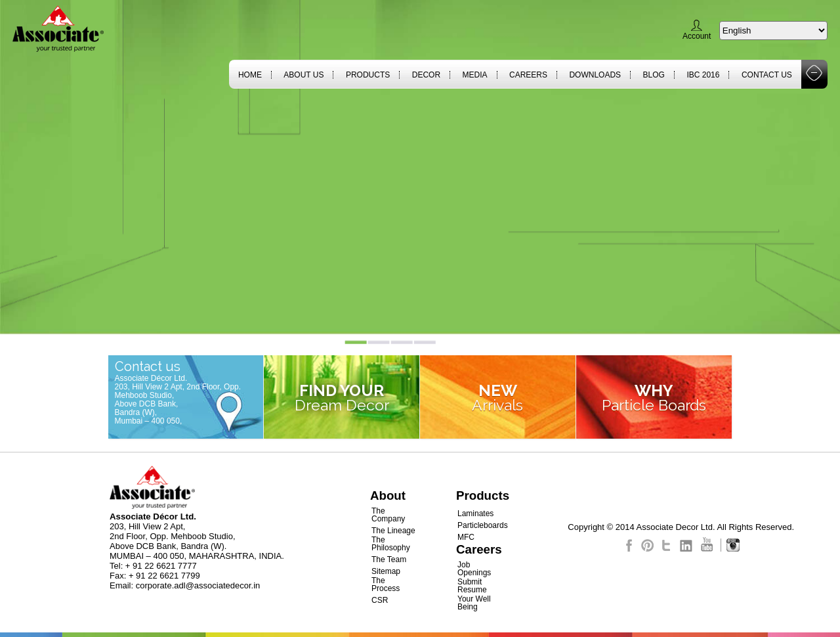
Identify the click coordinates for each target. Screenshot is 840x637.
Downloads (595, 75)
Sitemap (386, 571)
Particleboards (483, 525)
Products (368, 75)
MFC (466, 537)
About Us (304, 75)
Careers (528, 75)
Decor (426, 75)
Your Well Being (474, 603)
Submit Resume (472, 586)
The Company (388, 515)
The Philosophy (391, 544)
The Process (386, 584)
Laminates (475, 514)
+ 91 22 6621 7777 (161, 566)
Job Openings (474, 569)
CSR (380, 600)
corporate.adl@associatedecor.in (198, 585)
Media (475, 75)
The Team (389, 560)
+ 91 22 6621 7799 (164, 576)
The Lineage (393, 531)
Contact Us (767, 75)
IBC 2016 (703, 75)
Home (250, 75)
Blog (654, 75)
